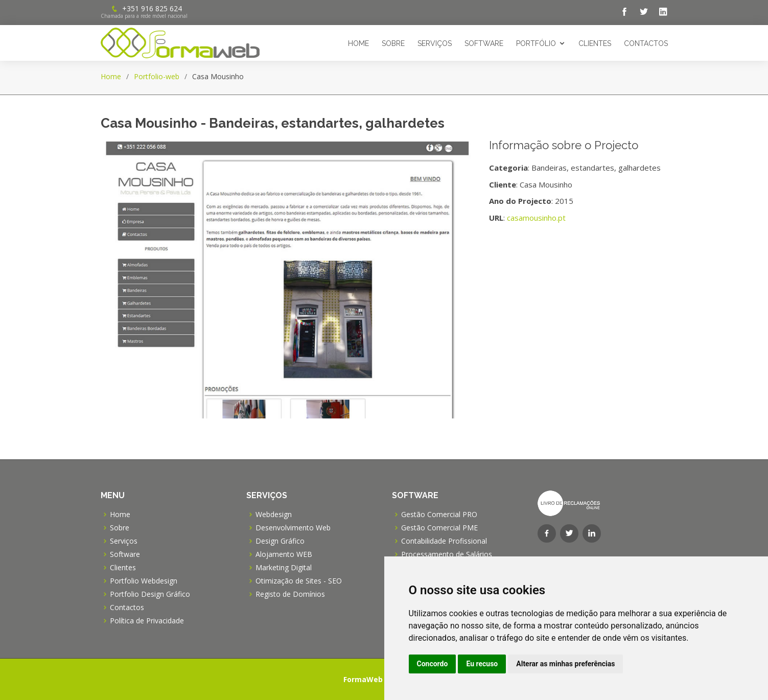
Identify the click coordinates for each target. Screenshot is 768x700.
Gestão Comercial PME (439, 528)
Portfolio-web (157, 76)
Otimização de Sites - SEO (299, 581)
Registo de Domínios (290, 594)
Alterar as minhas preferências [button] (565, 664)
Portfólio (536, 43)
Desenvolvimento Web (293, 528)
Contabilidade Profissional (444, 541)
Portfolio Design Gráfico (150, 594)
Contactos (646, 43)
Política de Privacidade (147, 621)
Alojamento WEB (284, 554)
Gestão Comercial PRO (439, 515)
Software (484, 43)
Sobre (393, 43)
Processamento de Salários (447, 554)
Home (358, 43)
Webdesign (274, 515)
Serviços (435, 43)
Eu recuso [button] (482, 664)
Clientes (595, 43)
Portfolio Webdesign (144, 581)
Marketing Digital (284, 568)
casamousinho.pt (536, 218)
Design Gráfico (280, 541)
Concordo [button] (433, 664)
